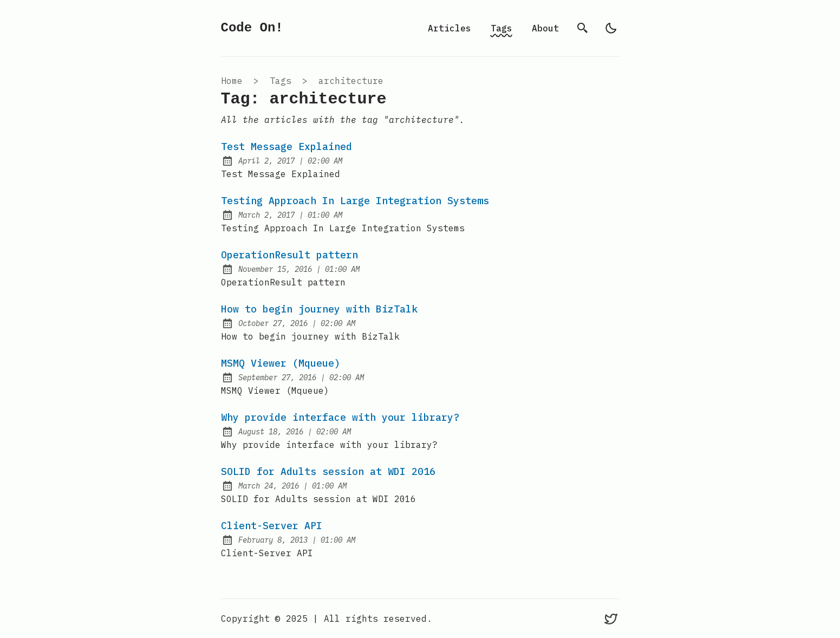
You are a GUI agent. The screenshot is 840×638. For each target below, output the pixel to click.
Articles (450, 28)
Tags (502, 28)
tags (281, 81)
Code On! (252, 28)
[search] (583, 28)
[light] (611, 28)
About (545, 28)
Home (232, 81)
